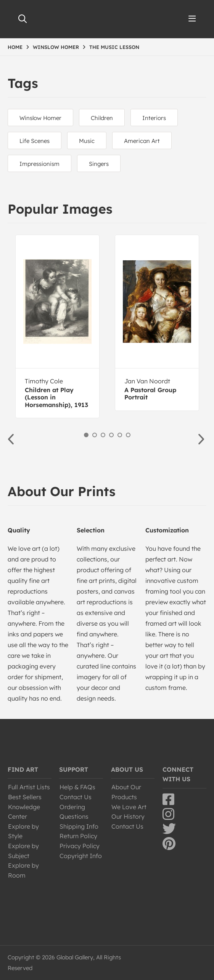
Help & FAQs (77, 787)
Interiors (154, 118)
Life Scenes (35, 141)
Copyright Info (81, 856)
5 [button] (120, 435)
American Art (142, 141)
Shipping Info (79, 826)
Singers (99, 164)
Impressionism (39, 164)
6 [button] (128, 435)
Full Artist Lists (29, 787)
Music (87, 141)
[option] (57, 326)
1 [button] (86, 435)
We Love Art (129, 807)
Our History (128, 816)
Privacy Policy (80, 846)
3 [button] (103, 435)
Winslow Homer (40, 118)
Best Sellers (25, 797)
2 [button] (95, 435)
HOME (15, 47)
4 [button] (111, 435)
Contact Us (76, 797)
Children (102, 118)
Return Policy (78, 836)
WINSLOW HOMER (56, 47)
